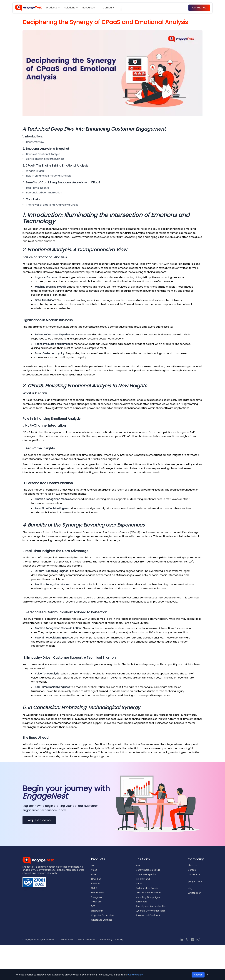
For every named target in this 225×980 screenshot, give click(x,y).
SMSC (94, 888)
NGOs (139, 884)
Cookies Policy (105, 940)
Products (53, 8)
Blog (190, 888)
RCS (93, 906)
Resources (90, 8)
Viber (94, 874)
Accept (198, 975)
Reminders (141, 902)
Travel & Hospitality (146, 874)
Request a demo (39, 820)
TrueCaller (97, 902)
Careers (192, 870)
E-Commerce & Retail (148, 870)
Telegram (96, 897)
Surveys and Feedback (148, 915)
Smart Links (97, 911)
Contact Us (199, 8)
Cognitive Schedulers (103, 915)
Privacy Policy (67, 940)
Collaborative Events (147, 888)
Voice (94, 870)
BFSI (138, 865)
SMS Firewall (97, 893)
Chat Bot (96, 879)
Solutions (71, 8)
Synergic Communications (150, 911)
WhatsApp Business (102, 920)
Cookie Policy (135, 975)
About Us (193, 865)
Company (110, 8)
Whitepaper (194, 893)
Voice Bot (96, 884)
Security (119, 940)
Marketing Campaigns (148, 897)
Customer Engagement (149, 893)
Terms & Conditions (86, 940)
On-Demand (143, 879)
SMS (93, 865)
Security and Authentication (151, 906)
